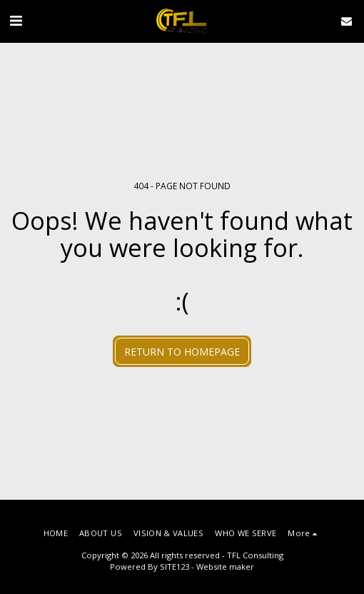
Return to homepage (182, 352)
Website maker (225, 567)
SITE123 (175, 567)
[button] (16, 20)
